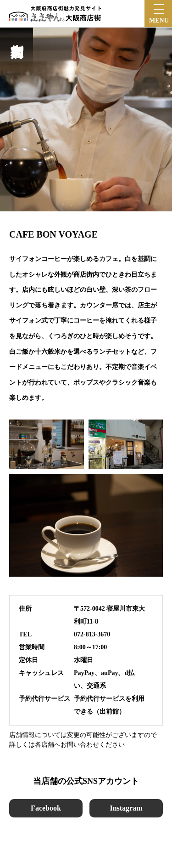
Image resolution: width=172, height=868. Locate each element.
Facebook (46, 808)
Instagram (126, 808)
